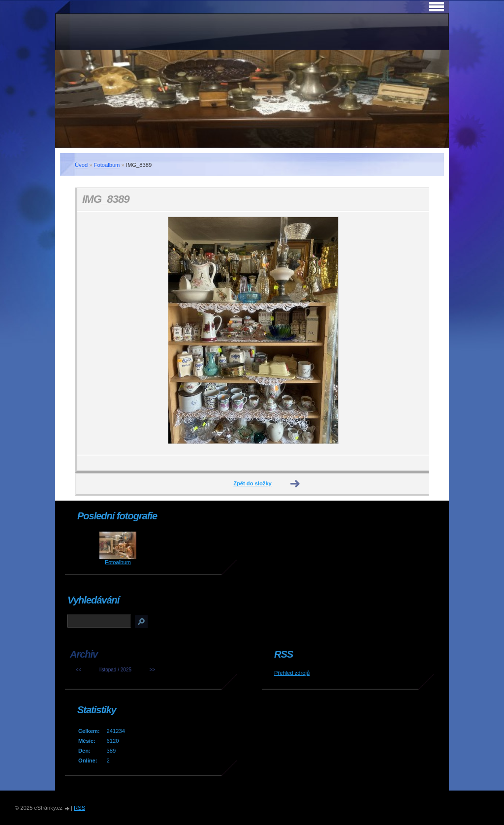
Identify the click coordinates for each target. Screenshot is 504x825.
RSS (79, 808)
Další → (295, 484)
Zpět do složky (252, 483)
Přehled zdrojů (292, 673)
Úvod (81, 165)
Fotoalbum (107, 165)
